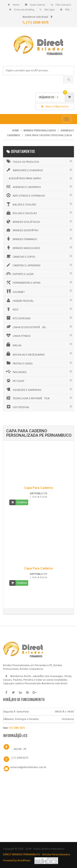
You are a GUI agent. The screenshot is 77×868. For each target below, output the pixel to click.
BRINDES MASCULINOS (23, 248)
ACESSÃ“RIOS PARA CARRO (25, 178)
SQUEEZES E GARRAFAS (23, 389)
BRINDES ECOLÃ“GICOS (23, 222)
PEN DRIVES (16, 372)
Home (16, 5)
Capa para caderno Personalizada (22, 683)
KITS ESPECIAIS (18, 318)
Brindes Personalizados (56, 854)
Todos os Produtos (22, 161)
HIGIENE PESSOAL (20, 300)
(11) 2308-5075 (36, 22)
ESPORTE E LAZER (19, 274)
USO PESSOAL (17, 407)
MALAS (13, 345)
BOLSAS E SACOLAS (21, 213)
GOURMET (15, 291)
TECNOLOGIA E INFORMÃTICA (27, 398)
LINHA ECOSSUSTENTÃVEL (26, 327)
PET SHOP (15, 381)
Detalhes (22, 502)
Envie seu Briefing (24, 10)
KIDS (12, 309)
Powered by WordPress (17, 860)
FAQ (67, 10)
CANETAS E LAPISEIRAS (23, 265)
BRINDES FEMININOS (21, 239)
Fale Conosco (63, 5)
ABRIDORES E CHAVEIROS (24, 170)
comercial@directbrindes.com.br (28, 767)
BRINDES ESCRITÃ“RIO (22, 230)
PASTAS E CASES (19, 363)
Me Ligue (50, 10)
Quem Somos (37, 5)
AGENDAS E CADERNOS (23, 187)
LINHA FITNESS (18, 335)
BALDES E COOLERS (21, 204)
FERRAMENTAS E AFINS (23, 282)
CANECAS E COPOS (20, 256)
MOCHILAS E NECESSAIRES (25, 354)
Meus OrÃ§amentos (55, 107)
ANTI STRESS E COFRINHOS (25, 195)
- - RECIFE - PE (19, 749)
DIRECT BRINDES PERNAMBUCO (22, 854)
